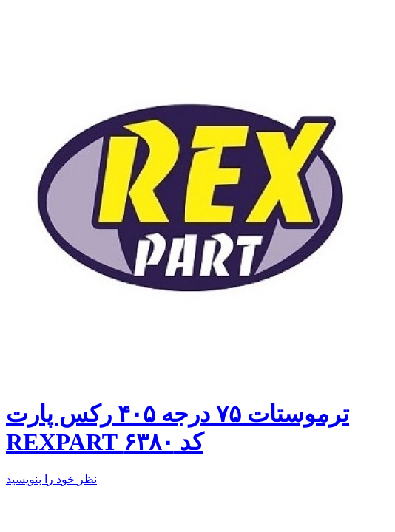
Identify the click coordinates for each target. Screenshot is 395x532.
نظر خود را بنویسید (51, 479)
